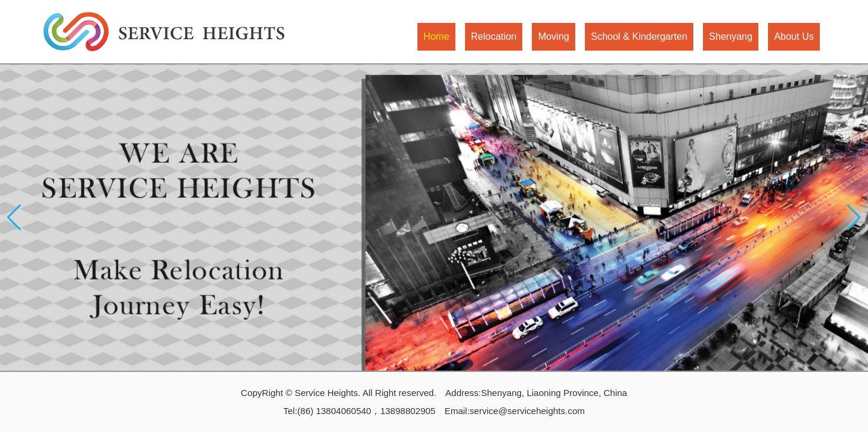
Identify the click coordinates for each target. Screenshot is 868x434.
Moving (554, 36)
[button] (854, 218)
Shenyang (731, 36)
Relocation (494, 36)
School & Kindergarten (639, 36)
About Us (794, 36)
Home (436, 36)
